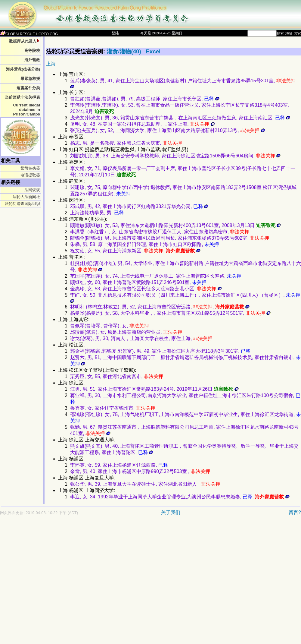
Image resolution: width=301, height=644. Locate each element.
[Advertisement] (56, 583)
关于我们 (171, 512)
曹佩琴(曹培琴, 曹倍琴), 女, (109, 326)
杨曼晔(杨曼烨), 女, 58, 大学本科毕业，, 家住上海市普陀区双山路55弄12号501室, (170, 313)
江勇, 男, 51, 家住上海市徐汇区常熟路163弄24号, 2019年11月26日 (154, 389)
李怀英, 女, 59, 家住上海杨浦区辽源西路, (119, 465)
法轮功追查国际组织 (22, 204)
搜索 (280, 33)
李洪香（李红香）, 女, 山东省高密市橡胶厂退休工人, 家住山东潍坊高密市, (160, 232)
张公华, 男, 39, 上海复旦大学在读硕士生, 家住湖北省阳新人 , (145, 484)
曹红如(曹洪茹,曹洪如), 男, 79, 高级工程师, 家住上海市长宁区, (145, 99)
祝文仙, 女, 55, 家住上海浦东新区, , (135, 251)
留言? (295, 512)
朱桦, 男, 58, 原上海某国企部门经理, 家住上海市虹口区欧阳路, (144, 244)
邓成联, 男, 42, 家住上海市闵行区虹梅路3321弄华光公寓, (139, 206)
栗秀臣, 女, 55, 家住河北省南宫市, (117, 376)
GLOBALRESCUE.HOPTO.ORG (29, 34)
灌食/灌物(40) (125, 51)
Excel (153, 51)
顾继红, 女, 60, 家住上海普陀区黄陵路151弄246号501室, (138, 282)
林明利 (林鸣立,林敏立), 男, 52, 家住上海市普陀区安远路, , (160, 307)
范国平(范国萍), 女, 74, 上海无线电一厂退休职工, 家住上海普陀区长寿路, (156, 276)
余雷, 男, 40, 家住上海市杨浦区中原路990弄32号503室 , (140, 471)
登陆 (115, 33)
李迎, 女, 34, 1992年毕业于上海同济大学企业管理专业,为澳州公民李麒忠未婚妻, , (180, 497)
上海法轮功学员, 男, (97, 213)
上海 (51, 64)
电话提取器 (30, 175)
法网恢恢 (32, 190)
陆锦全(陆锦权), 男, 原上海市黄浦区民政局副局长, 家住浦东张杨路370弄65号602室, (170, 238)
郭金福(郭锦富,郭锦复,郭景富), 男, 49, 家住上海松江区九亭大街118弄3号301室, (160, 351)
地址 (289, 33)
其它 (297, 33)
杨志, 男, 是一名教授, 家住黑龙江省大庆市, (126, 143)
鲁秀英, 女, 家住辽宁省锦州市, (113, 408)
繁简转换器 (30, 168)
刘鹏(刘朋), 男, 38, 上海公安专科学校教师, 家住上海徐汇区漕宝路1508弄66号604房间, (175, 156)
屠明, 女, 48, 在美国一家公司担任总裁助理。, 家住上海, (143, 124)
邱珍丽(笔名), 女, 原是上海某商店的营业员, (126, 332)
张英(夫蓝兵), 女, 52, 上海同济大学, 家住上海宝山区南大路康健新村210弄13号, (168, 130)
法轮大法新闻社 (26, 197)
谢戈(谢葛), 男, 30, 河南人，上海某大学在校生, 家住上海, (141, 338)
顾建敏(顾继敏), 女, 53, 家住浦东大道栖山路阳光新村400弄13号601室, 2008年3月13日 (175, 225)
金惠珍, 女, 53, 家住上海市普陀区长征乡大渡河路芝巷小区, (146, 289)
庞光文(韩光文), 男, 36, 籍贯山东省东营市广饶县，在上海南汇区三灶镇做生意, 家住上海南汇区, (180, 118)
